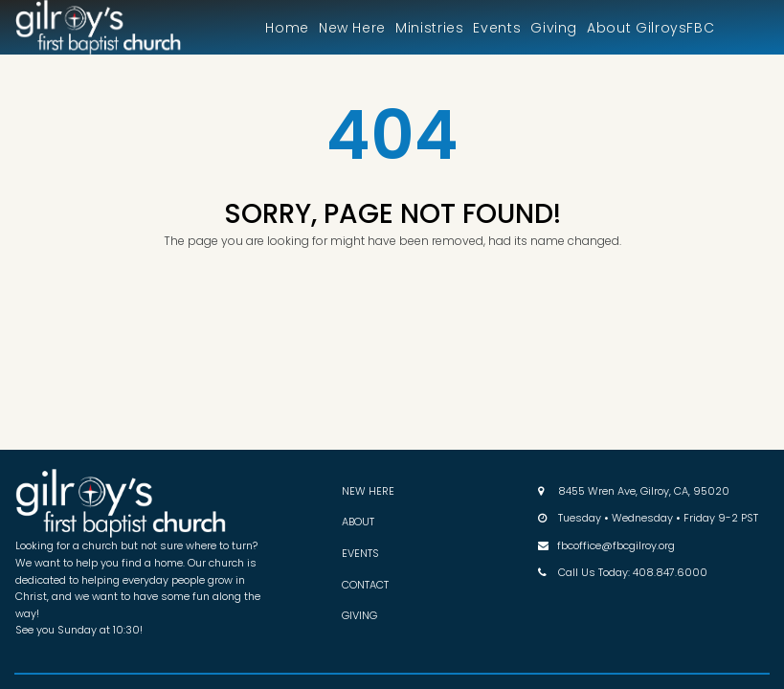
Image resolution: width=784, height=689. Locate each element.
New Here (352, 28)
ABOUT (358, 522)
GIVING (359, 615)
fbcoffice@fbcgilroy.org (616, 545)
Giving (554, 28)
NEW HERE (368, 491)
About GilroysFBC (650, 28)
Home (287, 28)
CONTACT (365, 585)
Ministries (429, 28)
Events (497, 28)
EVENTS (360, 553)
